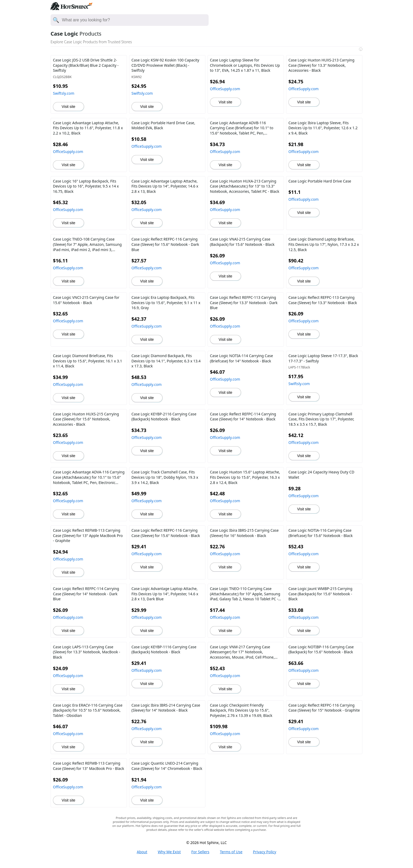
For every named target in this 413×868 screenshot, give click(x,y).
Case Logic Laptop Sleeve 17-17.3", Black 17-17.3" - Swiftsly (323, 358)
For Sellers (200, 852)
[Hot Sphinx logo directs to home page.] (71, 8)
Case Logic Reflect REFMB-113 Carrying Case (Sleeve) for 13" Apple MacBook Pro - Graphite (88, 535)
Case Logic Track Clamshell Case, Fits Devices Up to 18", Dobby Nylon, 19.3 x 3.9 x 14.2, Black (165, 477)
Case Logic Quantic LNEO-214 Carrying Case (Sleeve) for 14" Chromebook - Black (167, 766)
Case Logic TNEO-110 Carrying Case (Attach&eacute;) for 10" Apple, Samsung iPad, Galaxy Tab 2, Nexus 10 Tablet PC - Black (245, 594)
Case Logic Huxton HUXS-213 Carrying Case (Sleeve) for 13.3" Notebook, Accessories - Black (321, 65)
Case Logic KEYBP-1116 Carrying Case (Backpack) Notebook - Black (164, 649)
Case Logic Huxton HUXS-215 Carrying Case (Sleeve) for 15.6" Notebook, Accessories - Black (86, 419)
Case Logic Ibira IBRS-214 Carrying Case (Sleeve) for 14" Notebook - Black (166, 708)
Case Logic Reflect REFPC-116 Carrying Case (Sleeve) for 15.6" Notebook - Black (166, 533)
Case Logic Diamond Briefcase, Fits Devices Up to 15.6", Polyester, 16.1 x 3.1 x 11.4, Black (87, 361)
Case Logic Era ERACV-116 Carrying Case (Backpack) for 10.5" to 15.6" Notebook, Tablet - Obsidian (88, 710)
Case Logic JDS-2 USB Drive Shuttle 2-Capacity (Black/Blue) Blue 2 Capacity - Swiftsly (86, 65)
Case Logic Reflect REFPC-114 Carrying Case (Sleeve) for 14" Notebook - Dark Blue (86, 594)
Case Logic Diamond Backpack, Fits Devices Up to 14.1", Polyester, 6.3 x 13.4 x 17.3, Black (166, 361)
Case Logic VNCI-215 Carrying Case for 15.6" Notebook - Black (86, 300)
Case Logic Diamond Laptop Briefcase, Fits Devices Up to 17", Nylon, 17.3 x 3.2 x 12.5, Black (324, 244)
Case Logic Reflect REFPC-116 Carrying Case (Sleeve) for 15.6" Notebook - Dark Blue (165, 244)
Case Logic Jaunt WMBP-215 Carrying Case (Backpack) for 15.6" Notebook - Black (320, 594)
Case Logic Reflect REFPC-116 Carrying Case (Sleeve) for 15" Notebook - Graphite (324, 708)
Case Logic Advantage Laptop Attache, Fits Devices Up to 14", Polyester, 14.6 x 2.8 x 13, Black (165, 186)
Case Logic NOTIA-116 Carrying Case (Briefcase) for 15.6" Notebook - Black (321, 533)
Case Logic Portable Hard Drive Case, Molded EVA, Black (163, 125)
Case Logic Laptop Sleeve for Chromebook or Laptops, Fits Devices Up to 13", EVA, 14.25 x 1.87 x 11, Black (245, 65)
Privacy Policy (264, 852)
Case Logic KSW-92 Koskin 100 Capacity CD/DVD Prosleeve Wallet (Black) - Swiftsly (165, 65)
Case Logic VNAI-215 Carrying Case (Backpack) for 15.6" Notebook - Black (242, 242)
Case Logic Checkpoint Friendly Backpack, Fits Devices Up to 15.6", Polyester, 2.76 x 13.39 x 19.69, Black (241, 710)
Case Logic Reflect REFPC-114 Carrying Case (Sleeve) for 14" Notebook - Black (243, 417)
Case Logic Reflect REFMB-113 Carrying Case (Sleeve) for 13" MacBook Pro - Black (88, 766)
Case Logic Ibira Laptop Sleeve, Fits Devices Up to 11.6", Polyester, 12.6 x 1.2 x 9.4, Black (323, 128)
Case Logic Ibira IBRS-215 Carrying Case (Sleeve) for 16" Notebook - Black (244, 533)
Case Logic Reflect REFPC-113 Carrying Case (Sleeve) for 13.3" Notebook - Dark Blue (244, 303)
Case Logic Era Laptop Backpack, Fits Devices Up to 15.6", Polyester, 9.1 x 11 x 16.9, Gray (166, 303)
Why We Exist (169, 852)
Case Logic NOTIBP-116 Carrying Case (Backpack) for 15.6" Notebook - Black (321, 649)
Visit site (68, 107)
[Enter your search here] (135, 20)
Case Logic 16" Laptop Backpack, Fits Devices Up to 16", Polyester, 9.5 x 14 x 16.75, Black (86, 186)
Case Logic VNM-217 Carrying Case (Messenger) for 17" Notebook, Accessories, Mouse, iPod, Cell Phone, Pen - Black (242, 652)
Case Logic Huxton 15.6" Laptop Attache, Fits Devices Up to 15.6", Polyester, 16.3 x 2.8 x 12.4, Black (245, 477)
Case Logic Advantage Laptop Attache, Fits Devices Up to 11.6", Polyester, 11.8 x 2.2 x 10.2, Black (88, 128)
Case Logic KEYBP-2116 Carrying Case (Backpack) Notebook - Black (164, 417)
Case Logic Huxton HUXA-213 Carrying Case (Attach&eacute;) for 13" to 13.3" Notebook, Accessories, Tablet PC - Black (245, 186)
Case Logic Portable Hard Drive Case (320, 181)
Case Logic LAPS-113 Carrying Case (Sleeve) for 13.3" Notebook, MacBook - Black (87, 652)
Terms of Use (231, 852)
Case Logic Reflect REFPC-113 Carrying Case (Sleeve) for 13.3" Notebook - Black (323, 300)
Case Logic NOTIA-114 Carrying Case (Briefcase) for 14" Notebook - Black (241, 358)
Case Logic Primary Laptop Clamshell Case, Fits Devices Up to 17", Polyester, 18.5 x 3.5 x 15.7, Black (321, 419)
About (142, 852)
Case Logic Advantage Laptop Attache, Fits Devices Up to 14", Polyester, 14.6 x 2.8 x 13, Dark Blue (165, 594)
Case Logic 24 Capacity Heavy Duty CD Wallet (321, 475)
